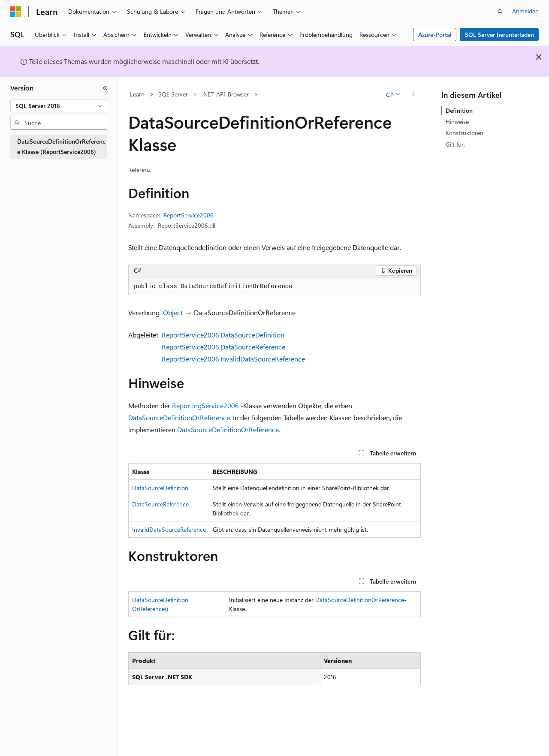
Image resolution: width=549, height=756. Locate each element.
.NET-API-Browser (225, 94)
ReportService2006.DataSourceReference (223, 347)
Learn (137, 94)
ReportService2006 (189, 215)
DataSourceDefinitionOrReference (179, 417)
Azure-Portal (435, 35)
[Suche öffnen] (500, 12)
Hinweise (457, 122)
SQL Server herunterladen (499, 35)
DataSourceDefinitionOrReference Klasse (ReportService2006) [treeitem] (61, 147)
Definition (459, 110)
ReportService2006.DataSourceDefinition (223, 335)
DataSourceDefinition (160, 488)
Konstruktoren (465, 133)
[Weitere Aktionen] (413, 95)
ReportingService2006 (205, 405)
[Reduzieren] (105, 88)
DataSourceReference (160, 504)
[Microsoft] (16, 12)
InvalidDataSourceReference (169, 529)
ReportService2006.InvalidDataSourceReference (233, 359)
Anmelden (525, 11)
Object (173, 312)
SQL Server (173, 94)
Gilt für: (455, 144)
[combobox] (59, 106)
